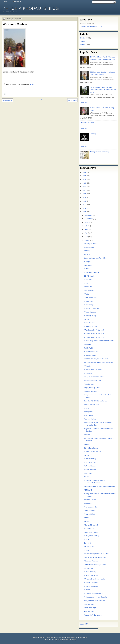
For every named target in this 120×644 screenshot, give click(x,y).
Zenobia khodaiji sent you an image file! (99, 362)
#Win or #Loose (90, 466)
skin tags (54, 640)
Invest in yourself (87, 123)
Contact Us (17, 2)
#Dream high (89, 305)
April (86, 237)
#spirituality (88, 287)
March (87, 240)
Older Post (72, 100)
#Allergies (88, 366)
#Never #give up (90, 312)
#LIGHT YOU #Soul (91, 586)
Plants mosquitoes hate (93, 380)
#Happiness (88, 415)
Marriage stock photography (67, 640)
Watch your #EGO (91, 244)
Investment (47, 640)
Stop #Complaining (91, 448)
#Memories (88, 503)
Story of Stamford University (94, 601)
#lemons (87, 269)
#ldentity (93, 134)
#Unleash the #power (92, 308)
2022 (84, 187)
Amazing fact (89, 604)
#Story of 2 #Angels (91, 525)
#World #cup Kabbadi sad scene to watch (99, 341)
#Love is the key (90, 419)
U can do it (88, 280)
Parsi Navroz (89, 568)
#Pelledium (88, 373)
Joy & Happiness (90, 298)
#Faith (86, 294)
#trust (86, 283)
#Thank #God (89, 547)
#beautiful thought (91, 326)
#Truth (86, 521)
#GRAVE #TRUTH (91, 575)
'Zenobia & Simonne (92, 391)
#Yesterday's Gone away (93, 615)
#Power (87, 590)
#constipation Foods (92, 272)
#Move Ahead (89, 247)
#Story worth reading (92, 536)
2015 (84, 212)
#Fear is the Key (90, 459)
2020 (84, 194)
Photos (83, 38)
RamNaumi (88, 344)
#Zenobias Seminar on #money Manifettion (100, 486)
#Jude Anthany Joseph (92, 452)
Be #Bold (87, 543)
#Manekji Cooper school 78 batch (96, 554)
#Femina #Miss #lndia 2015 (94, 330)
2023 (84, 183)
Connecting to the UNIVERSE (95, 557)
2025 (84, 176)
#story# (87, 444)
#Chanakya (88, 473)
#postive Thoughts (91, 583)
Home (6, 2)
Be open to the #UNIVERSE (94, 377)
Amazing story (89, 384)
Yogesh (83, 624)
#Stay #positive (90, 323)
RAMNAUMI (89, 348)
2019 (84, 197)
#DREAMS (88, 490)
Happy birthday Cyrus (92, 388)
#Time (86, 518)
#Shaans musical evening (94, 593)
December (88, 215)
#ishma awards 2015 (92, 405)
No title (87, 319)
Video (82, 41)
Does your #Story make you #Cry (96, 359)
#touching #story (90, 316)
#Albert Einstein (90, 470)
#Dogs (86, 539)
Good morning (89, 511)
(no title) (84, 102)
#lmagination (89, 412)
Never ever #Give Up (92, 532)
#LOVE (87, 550)
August (87, 222)
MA (87, 624)
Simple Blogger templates (78, 637)
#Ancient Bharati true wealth (94, 579)
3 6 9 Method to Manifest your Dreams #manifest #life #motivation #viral (103, 90)
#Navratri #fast (89, 514)
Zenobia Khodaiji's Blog (31, 8)
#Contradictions (90, 462)
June (86, 230)
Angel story (88, 254)
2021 (84, 190)
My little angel (89, 528)
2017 (84, 205)
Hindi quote (88, 265)
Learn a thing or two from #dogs (96, 258)
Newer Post (7, 100)
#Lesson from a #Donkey (93, 370)
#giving (87, 408)
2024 (84, 179)
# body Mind (89, 301)
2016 (84, 208)
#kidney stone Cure (91, 507)
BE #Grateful (89, 276)
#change (87, 251)
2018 (84, 201)
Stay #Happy (89, 290)
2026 (84, 172)
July (86, 226)
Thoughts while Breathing (99, 152)
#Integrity (88, 262)
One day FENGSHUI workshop (95, 401)
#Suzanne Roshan (15, 24)
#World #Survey (90, 572)
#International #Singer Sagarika (96, 597)
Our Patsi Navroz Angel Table (95, 565)
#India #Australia (90, 355)
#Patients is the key (91, 352)
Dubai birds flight (90, 608)
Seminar (87, 435)
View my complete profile (91, 27)
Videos (83, 45)
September (88, 219)
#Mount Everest (90, 500)
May (86, 233)
